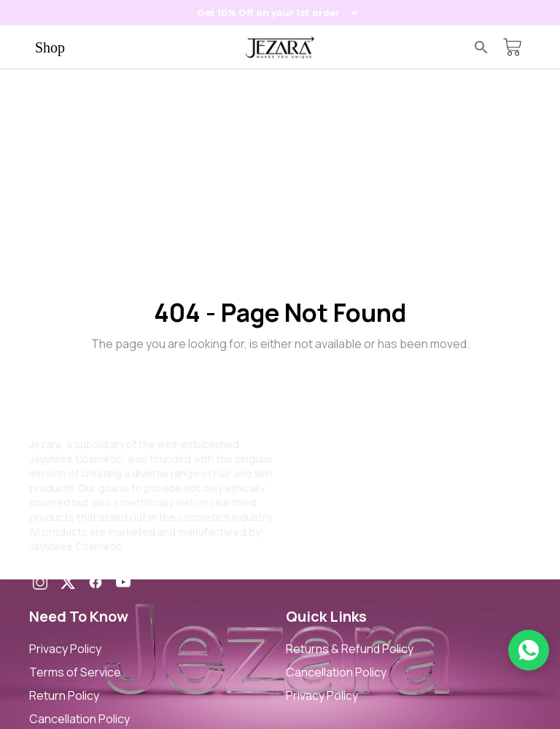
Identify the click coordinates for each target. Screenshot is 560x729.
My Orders (314, 503)
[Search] (481, 47)
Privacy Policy (65, 649)
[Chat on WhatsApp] (529, 650)
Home (302, 433)
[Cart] (512, 47)
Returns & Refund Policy (350, 649)
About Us (311, 456)
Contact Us (316, 479)
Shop (50, 47)
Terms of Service (75, 672)
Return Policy (64, 695)
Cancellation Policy (79, 719)
